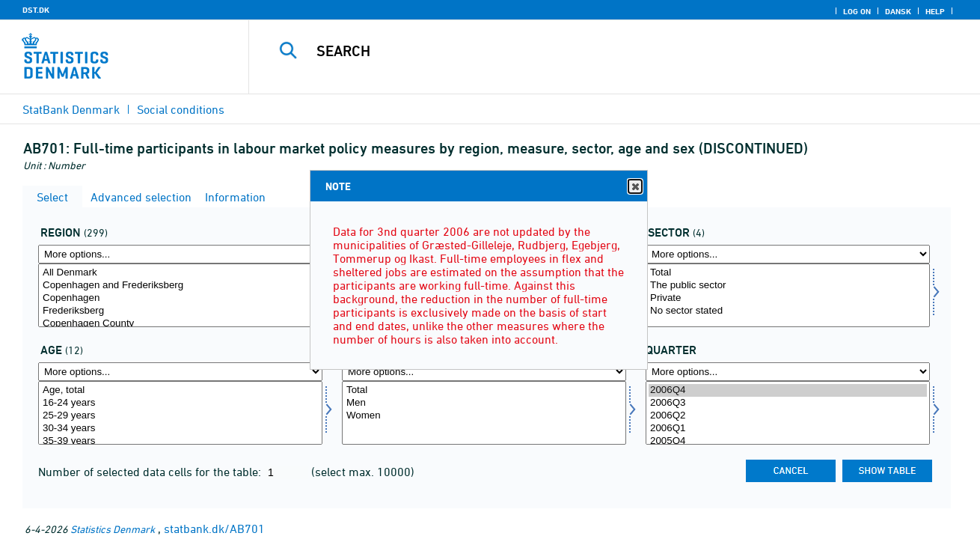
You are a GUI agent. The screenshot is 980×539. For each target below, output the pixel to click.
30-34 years (180, 429)
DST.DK (36, 10)
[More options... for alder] (180, 372)
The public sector (788, 286)
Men (484, 403)
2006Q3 (788, 403)
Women (484, 416)
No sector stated (788, 311)
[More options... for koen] (484, 372)
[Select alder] (180, 413)
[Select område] (180, 295)
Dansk (898, 11)
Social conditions (181, 109)
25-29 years (180, 416)
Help (935, 11)
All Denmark (180, 273)
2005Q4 (788, 441)
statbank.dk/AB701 (214, 529)
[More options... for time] (788, 372)
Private (788, 298)
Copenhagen (180, 298)
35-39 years (180, 441)
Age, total (180, 390)
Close (634, 187)
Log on (857, 11)
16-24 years (180, 403)
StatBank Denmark (71, 109)
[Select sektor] (788, 295)
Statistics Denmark (113, 529)
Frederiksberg (180, 311)
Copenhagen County (180, 324)
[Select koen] (484, 413)
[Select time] (788, 413)
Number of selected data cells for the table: (151, 472)
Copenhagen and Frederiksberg (180, 286)
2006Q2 (788, 416)
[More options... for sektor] (788, 254)
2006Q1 (788, 429)
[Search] (599, 51)
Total (788, 273)
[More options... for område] (180, 254)
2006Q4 (788, 390)
